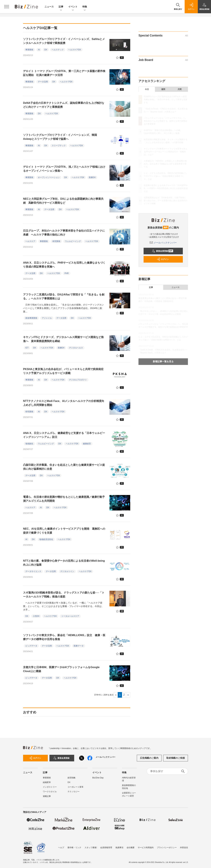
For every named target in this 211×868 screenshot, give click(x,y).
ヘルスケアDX (75, 50)
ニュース (49, 7)
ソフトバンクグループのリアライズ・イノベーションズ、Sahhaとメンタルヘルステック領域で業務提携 (64, 41)
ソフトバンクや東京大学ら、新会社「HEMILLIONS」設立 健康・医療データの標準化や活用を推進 (64, 637)
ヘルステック (58, 50)
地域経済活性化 (46, 539)
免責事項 (119, 848)
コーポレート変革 (75, 787)
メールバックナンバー (163, 243)
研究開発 (56, 241)
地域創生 (29, 444)
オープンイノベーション (49, 177)
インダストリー (50, 787)
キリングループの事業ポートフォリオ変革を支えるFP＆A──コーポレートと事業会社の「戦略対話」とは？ (166, 152)
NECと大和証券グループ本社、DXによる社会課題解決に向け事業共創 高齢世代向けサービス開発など (63, 201)
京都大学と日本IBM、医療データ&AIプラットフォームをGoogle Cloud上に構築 (61, 669)
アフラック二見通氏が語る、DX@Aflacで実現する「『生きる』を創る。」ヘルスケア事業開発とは (64, 297)
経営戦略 (72, 778)
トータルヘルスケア (70, 616)
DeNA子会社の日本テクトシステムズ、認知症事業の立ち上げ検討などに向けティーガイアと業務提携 (64, 105)
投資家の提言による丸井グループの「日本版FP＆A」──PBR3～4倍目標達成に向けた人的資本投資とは (166, 188)
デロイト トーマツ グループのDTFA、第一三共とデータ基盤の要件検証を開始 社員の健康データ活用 (64, 73)
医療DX (92, 177)
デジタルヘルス (76, 348)
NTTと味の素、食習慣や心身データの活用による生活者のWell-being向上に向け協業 (64, 563)
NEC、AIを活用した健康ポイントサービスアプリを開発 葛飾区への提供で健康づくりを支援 (64, 531)
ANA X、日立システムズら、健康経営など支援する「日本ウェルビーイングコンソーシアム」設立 (64, 435)
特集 (85, 7)
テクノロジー (74, 792)
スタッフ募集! (91, 848)
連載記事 (47, 796)
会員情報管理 (106, 848)
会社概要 (131, 848)
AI (39, 50)
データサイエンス (33, 571)
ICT (27, 348)
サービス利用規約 (146, 848)
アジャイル (47, 318)
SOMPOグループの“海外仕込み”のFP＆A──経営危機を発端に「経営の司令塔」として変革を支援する (166, 100)
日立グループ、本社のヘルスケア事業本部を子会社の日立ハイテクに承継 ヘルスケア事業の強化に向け (64, 233)
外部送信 (184, 848)
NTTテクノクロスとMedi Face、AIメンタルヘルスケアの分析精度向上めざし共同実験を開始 (64, 403)
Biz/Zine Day (98, 778)
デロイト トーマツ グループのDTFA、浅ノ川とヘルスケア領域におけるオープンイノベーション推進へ (64, 169)
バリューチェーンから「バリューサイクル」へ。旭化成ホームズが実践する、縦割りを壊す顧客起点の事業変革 (166, 121)
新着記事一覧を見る (163, 361)
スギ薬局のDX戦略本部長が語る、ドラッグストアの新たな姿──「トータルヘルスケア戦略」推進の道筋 (64, 595)
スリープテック (59, 146)
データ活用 (43, 82)
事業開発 (29, 50)
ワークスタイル (50, 792)
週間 (163, 89)
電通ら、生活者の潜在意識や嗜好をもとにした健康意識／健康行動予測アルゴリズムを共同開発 (64, 499)
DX (46, 50)
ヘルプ (61, 848)
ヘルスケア (30, 241)
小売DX (36, 616)
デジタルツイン (67, 571)
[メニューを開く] (7, 7)
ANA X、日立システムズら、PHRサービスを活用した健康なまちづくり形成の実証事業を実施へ (64, 265)
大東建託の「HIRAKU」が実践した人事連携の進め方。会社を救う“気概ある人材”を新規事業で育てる (165, 164)
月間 (180, 89)
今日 (147, 89)
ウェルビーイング (73, 241)
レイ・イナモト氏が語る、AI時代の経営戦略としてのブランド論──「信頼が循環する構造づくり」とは (165, 176)
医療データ (79, 646)
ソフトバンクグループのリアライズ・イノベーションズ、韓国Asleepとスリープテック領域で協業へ (60, 137)
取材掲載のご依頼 (176, 758)
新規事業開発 (31, 318)
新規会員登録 (162, 251)
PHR (67, 273)
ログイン (163, 259)
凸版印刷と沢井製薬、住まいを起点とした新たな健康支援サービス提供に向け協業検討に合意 (64, 467)
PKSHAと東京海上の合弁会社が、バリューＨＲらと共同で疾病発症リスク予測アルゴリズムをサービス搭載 (63, 371)
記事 (61, 7)
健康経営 (87, 444)
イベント (73, 7)
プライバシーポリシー (167, 848)
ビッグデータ (31, 646)
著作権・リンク (74, 848)
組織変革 (47, 782)
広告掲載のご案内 (149, 758)
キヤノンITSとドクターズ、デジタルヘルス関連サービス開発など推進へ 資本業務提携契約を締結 (63, 339)
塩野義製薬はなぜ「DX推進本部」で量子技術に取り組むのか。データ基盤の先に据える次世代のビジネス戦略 (166, 201)
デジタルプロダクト (78, 380)
